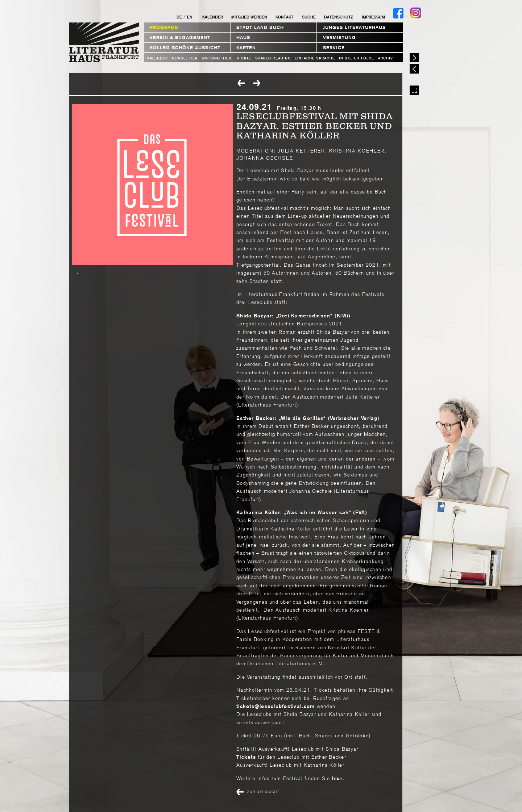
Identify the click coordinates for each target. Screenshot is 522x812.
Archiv (386, 58)
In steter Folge (357, 58)
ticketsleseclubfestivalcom (275, 706)
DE (179, 17)
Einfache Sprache (315, 58)
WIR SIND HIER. (217, 58)
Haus (243, 38)
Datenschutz (339, 17)
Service (334, 48)
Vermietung (339, 38)
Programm (164, 27)
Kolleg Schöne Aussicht (185, 48)
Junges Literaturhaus (354, 27)
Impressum (373, 17)
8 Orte (244, 58)
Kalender (213, 17)
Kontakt (284, 17)
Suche (309, 17)
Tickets (247, 757)
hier (336, 778)
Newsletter (185, 58)
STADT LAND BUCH (260, 27)
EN (190, 17)
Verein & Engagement (180, 38)
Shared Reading (273, 58)
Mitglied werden (249, 17)
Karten (246, 48)
